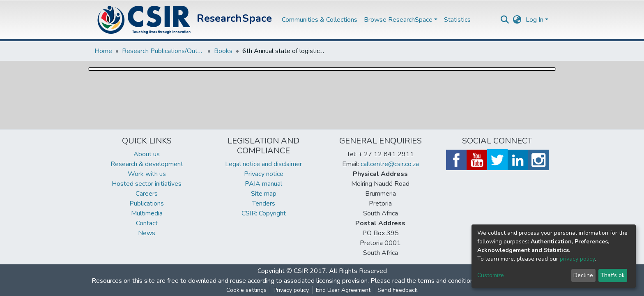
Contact (147, 223)
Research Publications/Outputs (163, 51)
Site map (264, 194)
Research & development (147, 164)
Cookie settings (246, 290)
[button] (517, 20)
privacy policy (577, 259)
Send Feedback (398, 290)
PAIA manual (263, 184)
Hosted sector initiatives (147, 184)
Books (223, 51)
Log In (535, 20)
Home (103, 51)
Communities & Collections (320, 20)
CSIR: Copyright (264, 213)
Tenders (264, 203)
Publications (147, 203)
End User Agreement (343, 290)
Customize (491, 275)
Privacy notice (264, 174)
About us (147, 154)
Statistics (457, 20)
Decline (583, 275)
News (147, 233)
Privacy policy (291, 290)
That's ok (613, 275)
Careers (147, 194)
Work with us (147, 174)
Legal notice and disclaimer (263, 164)
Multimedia (147, 213)
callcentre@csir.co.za (390, 164)
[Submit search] (505, 20)
